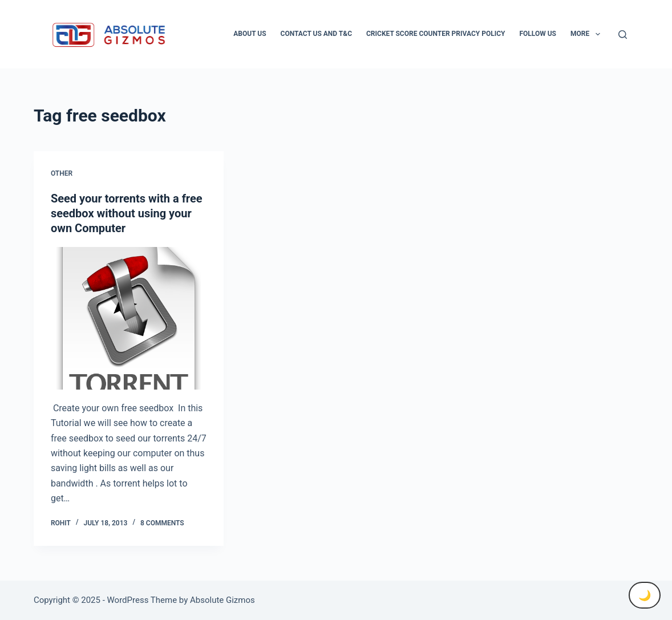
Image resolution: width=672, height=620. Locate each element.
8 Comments (162, 523)
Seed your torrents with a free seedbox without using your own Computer (127, 213)
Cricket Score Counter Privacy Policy (436, 34)
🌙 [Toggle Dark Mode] (645, 595)
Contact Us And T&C (316, 34)
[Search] (623, 35)
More (588, 34)
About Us (250, 34)
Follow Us (538, 34)
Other (62, 173)
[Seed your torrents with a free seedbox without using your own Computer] (129, 318)
